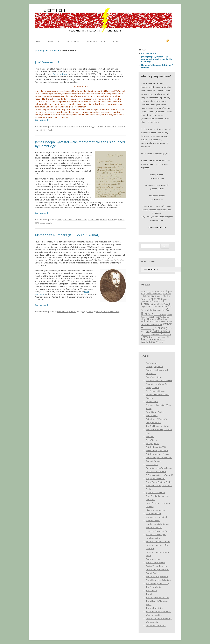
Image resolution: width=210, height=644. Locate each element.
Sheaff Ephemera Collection (158, 580)
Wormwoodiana (153, 622)
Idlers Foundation (154, 514)
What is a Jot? (74, 41)
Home (38, 41)
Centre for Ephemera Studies (159, 458)
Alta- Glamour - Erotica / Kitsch (159, 381)
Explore (149, 489)
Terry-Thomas (161, 164)
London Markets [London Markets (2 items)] (160, 315)
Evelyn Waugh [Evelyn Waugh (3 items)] (164, 304)
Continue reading (44, 120)
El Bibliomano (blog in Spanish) (159, 475)
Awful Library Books (155, 412)
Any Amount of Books (155, 391)
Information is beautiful (156, 517)
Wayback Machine (154, 615)
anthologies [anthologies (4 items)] (166, 291)
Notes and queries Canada (158, 542)
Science (82, 126)
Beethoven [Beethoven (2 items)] (167, 294)
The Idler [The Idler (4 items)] (152, 339)
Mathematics (72, 126)
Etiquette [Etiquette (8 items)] (147, 303)
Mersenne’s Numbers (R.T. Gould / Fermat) (67, 235)
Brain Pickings (152, 440)
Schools (104, 219)
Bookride (150, 437)
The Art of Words (153, 587)
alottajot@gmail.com (157, 227)
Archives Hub (152, 402)
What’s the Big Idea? (97, 41)
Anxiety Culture (153, 388)
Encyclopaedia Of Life (156, 479)
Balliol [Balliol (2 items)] (143, 294)
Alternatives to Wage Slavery (159, 384)
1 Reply (50, 130)
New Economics (153, 538)
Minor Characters (114, 126)
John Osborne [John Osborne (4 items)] (155, 310)
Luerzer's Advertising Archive (159, 531)
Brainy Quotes (152, 444)
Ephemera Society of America (159, 486)
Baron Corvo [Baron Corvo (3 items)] (151, 294)
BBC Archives (152, 416)
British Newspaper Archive (158, 454)
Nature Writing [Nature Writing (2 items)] (166, 321)
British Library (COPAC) (156, 447)
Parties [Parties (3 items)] (159, 325)
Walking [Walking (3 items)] (159, 342)
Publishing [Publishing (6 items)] (161, 328)
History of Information (156, 510)
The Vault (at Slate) (154, 608)
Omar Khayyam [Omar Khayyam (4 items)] (148, 324)
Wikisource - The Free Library (159, 618)
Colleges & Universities (67, 219)
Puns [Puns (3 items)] (170, 328)
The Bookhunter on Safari (157, 426)
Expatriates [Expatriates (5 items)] (147, 306)
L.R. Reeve (101, 126)
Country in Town (60, 74)
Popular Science (153, 559)
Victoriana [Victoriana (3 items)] (161, 339)
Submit (116, 41)
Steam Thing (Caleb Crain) (157, 583)
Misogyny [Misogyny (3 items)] (156, 321)
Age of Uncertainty (154, 377)
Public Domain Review (156, 562)
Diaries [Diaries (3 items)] (166, 299)
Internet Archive (153, 521)
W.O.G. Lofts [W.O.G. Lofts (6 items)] (148, 342)
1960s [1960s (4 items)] (144, 291)
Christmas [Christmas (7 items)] (155, 299)
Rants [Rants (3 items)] (143, 331)
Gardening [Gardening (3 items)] (158, 306)
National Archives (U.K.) (156, 535)
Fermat (90, 312)
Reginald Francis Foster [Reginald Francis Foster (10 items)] (155, 332)
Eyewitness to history (155, 493)
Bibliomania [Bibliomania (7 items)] (148, 296)
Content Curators (154, 461)
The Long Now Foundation (157, 597)
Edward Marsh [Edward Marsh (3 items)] (158, 301)
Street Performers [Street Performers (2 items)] (157, 337)
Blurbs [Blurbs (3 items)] (159, 296)
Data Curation (152, 465)
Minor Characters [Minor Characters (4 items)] (149, 319)
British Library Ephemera (157, 451)
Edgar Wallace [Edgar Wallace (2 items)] (146, 301)
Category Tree (54, 41)
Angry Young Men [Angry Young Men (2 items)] (154, 291)
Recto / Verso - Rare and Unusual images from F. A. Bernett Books (157, 569)
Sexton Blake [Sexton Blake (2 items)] (156, 335)
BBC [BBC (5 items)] (160, 293)
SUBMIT (145, 164)
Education (61, 126)
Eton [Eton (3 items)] (156, 304)
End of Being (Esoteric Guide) (159, 482)
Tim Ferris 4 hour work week (158, 611)
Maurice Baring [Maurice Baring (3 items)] (152, 317)
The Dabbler (151, 590)
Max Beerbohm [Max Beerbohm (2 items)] (165, 317)
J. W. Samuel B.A (47, 62)
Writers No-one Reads (156, 625)
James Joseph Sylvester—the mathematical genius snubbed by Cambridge (80, 144)
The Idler (150, 594)
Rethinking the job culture (157, 576)
